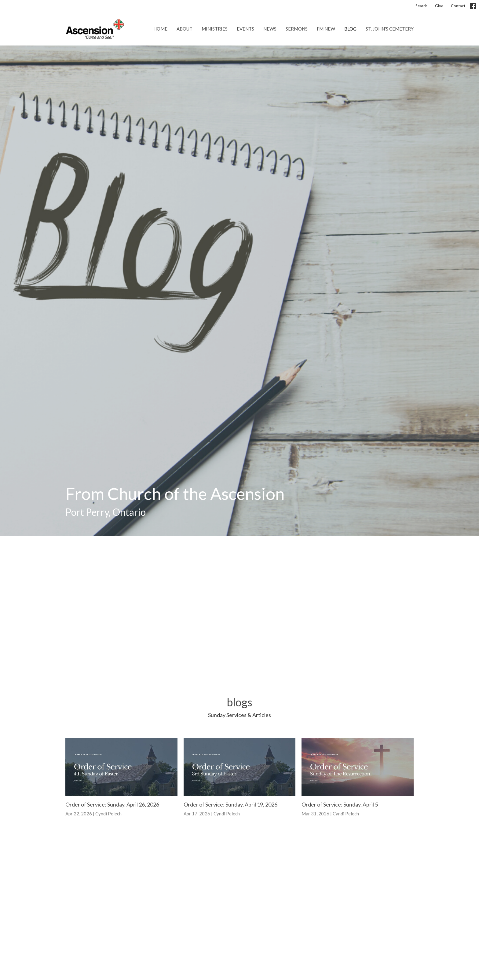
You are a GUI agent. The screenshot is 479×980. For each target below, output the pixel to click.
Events (245, 29)
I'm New (326, 29)
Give (439, 6)
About (185, 29)
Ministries (215, 29)
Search (421, 6)
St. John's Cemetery (390, 29)
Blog (350, 29)
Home (160, 29)
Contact (458, 6)
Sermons (297, 29)
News (270, 29)
